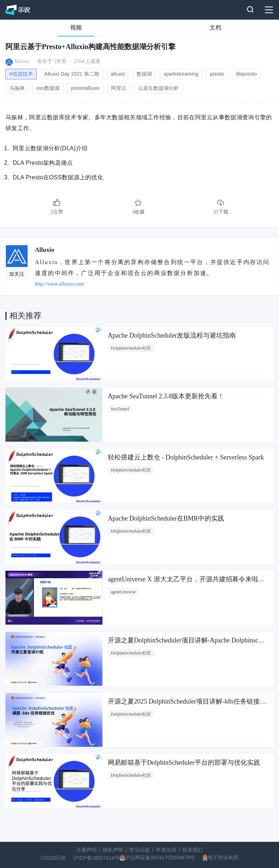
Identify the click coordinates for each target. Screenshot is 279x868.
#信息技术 (21, 74)
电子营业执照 (223, 857)
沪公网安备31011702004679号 (160, 857)
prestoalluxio (86, 88)
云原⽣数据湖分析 (158, 88)
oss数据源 (48, 88)
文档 (215, 27)
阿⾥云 (119, 88)
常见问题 (139, 850)
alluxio (118, 74)
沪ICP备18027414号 (96, 858)
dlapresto (246, 74)
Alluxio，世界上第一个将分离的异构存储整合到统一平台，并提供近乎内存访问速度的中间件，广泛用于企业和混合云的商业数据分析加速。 (152, 267)
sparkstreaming (181, 74)
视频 (76, 27)
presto (217, 74)
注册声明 (86, 850)
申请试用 (166, 850)
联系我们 (193, 850)
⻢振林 (17, 88)
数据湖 (144, 74)
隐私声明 (113, 850)
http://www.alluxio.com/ (60, 284)
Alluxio (22, 61)
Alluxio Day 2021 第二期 (72, 74)
